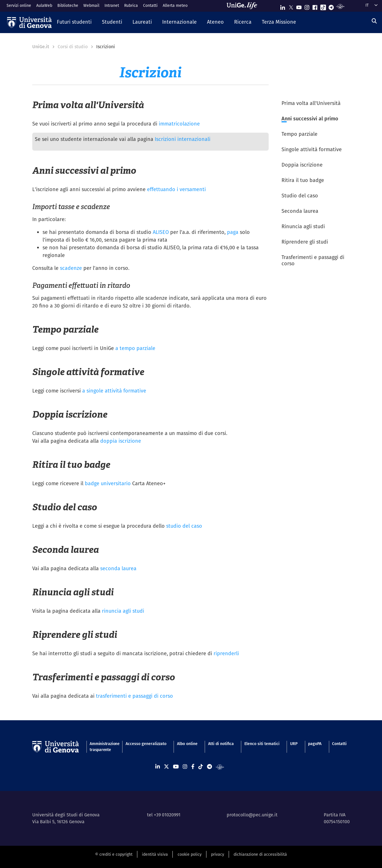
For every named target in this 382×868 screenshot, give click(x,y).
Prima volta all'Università (311, 103)
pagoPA (315, 744)
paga (233, 232)
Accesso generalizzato (146, 744)
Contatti (150, 5)
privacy (218, 854)
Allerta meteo (175, 5)
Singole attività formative (312, 149)
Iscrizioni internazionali (183, 139)
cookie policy (190, 854)
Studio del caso (300, 196)
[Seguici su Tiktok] (323, 6)
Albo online (187, 744)
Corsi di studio (73, 47)
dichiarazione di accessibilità (260, 854)
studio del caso (184, 526)
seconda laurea (118, 568)
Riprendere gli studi (305, 242)
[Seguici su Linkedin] (283, 6)
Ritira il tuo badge (303, 180)
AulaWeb (44, 5)
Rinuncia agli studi (303, 226)
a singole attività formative (114, 391)
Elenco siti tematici (262, 744)
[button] (74, 22)
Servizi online (19, 5)
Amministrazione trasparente (102, 747)
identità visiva (155, 854)
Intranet (112, 5)
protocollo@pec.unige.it (252, 815)
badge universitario (108, 483)
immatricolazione (179, 124)
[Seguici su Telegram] (331, 6)
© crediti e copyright (114, 854)
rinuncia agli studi (123, 611)
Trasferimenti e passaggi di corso (313, 260)
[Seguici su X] (291, 6)
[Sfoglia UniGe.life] (244, 6)
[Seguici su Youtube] (299, 6)
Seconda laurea (300, 211)
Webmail (91, 5)
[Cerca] (374, 21)
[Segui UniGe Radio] (340, 6)
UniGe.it (41, 47)
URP (294, 744)
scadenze (71, 268)
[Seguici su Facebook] (315, 6)
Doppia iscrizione (302, 165)
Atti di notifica (221, 744)
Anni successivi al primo (310, 119)
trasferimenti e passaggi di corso (134, 696)
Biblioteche (68, 5)
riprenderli (226, 653)
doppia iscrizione (121, 441)
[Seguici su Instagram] (307, 6)
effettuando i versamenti (176, 189)
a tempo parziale (135, 348)
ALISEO (161, 232)
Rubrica (131, 5)
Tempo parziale (299, 134)
